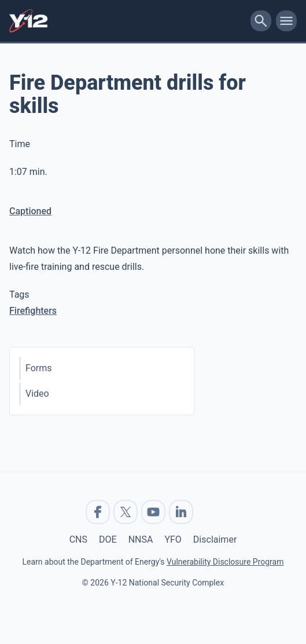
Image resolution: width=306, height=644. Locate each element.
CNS (78, 539)
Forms (39, 368)
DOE (108, 539)
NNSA (141, 539)
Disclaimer (215, 539)
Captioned (30, 211)
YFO (173, 539)
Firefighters (33, 311)
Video (37, 394)
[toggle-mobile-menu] (286, 21)
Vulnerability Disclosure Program (225, 562)
